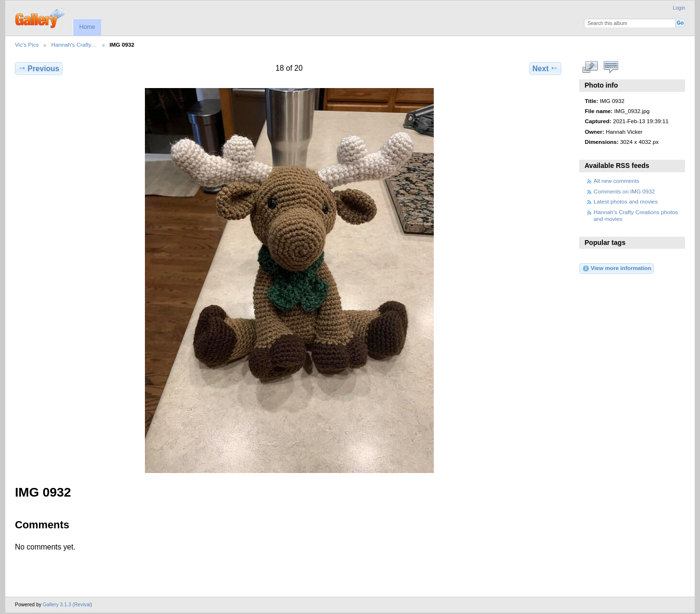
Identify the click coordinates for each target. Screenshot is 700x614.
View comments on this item (611, 67)
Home (87, 27)
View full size (590, 67)
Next (545, 68)
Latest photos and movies (626, 201)
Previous (39, 68)
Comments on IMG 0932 (624, 191)
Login (679, 8)
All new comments (616, 181)
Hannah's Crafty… (74, 45)
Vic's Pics (27, 45)
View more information (617, 269)
